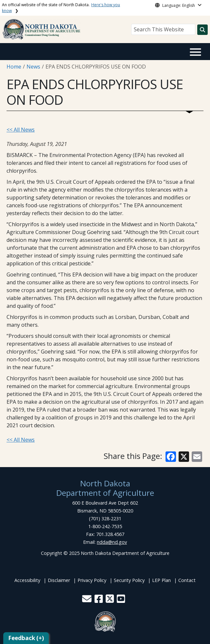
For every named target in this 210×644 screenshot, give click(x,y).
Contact (187, 580)
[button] (87, 600)
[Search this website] (202, 30)
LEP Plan (161, 580)
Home (14, 67)
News (33, 67)
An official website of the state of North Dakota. (61, 8)
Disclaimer (59, 580)
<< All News (21, 130)
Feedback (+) (26, 638)
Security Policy (129, 580)
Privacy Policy (92, 580)
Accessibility (27, 580)
